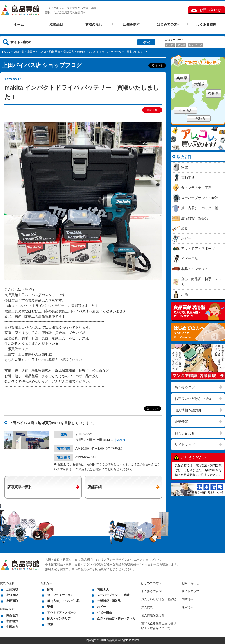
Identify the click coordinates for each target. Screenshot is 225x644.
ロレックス (196, 45)
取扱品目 (56, 24)
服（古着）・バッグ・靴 (63, 601)
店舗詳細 (94, 487)
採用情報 (187, 607)
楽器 (50, 607)
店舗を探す (131, 24)
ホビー (102, 607)
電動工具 (69, 52)
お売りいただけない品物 (193, 399)
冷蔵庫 (181, 45)
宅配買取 (12, 601)
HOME (6, 52)
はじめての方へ (169, 24)
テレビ (170, 45)
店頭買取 (12, 589)
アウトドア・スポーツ (62, 613)
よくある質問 (206, 24)
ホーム (19, 24)
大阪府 (200, 84)
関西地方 (12, 615)
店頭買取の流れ (20, 487)
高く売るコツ (185, 387)
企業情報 (181, 422)
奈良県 (214, 94)
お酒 (50, 624)
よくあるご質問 (151, 591)
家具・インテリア (59, 618)
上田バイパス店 (37, 52)
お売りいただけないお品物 (159, 599)
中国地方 (186, 111)
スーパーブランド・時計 (113, 595)
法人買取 (147, 607)
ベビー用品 (105, 613)
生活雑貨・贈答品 (109, 601)
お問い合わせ (210, 10)
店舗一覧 (19, 52)
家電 (50, 589)
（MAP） (120, 440)
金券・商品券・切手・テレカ (116, 618)
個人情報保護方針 (188, 410)
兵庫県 (182, 78)
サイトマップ (185, 445)
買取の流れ (94, 24)
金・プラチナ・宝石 (60, 595)
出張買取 (12, 595)
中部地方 (199, 119)
